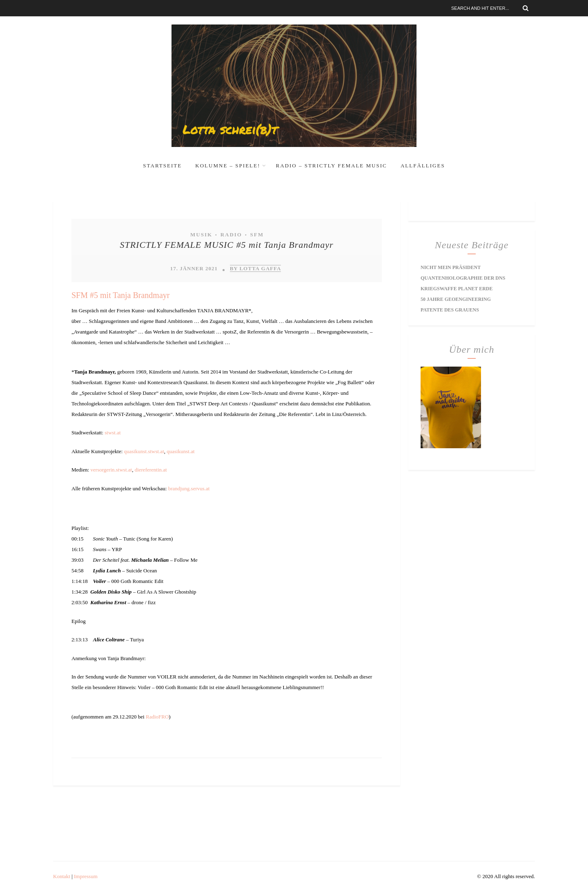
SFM (257, 235)
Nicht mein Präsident (451, 267)
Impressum (86, 876)
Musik (201, 235)
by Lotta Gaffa (256, 268)
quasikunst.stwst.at (144, 451)
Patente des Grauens (450, 310)
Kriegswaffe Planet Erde (457, 289)
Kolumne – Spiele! (228, 166)
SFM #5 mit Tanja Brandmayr (120, 295)
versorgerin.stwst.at (111, 470)
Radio (231, 235)
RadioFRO (157, 717)
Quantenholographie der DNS (463, 278)
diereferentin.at (151, 470)
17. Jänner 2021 (194, 268)
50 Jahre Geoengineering (456, 299)
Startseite (162, 166)
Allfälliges (423, 166)
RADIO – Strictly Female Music (332, 166)
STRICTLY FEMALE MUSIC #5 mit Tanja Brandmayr (226, 245)
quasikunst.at (180, 451)
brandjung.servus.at (189, 488)
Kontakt (62, 876)
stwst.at (112, 433)
